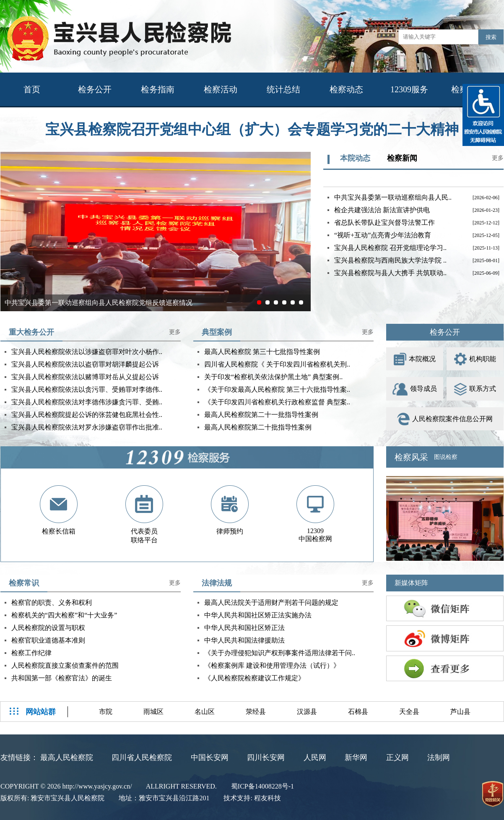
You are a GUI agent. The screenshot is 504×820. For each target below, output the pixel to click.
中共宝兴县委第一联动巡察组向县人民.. (393, 197)
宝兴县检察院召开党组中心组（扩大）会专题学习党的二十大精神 (252, 129)
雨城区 (153, 712)
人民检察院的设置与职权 (48, 628)
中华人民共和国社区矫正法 (244, 628)
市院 (106, 712)
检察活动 (221, 89)
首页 (32, 89)
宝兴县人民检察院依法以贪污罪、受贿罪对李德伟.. (87, 389)
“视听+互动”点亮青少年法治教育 (383, 235)
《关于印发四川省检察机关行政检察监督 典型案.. (277, 402)
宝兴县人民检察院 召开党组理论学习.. (390, 248)
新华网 (356, 758)
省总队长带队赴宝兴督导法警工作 (384, 223)
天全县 (409, 712)
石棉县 (358, 712)
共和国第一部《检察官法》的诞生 (62, 678)
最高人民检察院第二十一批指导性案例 (261, 415)
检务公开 (95, 89)
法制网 (439, 758)
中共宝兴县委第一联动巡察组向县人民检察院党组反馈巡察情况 (99, 303)
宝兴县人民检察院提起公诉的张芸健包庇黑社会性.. (87, 415)
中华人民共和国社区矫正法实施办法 (258, 615)
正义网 (397, 758)
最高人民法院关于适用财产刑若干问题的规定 (271, 603)
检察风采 (411, 457)
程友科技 (268, 798)
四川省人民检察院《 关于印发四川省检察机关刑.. (277, 364)
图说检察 (446, 457)
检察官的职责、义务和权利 (52, 603)
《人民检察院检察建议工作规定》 (255, 678)
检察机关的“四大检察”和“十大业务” (64, 615)
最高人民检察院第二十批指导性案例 (258, 427)
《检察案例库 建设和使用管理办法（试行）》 (272, 665)
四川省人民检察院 (142, 758)
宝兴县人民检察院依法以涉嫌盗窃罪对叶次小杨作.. (87, 352)
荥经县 (256, 712)
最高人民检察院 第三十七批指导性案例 (262, 352)
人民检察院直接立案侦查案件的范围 (65, 665)
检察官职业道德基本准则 (48, 640)
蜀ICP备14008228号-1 (262, 786)
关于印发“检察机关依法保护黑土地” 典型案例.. (273, 377)
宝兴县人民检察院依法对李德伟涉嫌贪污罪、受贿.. (87, 402)
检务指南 (158, 89)
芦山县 (460, 712)
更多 (498, 158)
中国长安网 (210, 758)
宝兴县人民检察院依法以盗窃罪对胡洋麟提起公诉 (85, 364)
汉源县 (307, 712)
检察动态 (346, 89)
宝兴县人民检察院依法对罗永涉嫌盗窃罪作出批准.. (87, 427)
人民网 (315, 758)
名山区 (205, 712)
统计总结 (283, 89)
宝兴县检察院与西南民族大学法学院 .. (390, 260)
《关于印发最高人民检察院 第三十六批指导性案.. (277, 389)
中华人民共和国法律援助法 (244, 640)
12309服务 (409, 89)
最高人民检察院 (67, 758)
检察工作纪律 (31, 653)
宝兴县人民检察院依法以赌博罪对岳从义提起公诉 (85, 377)
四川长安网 (266, 758)
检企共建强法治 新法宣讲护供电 (382, 210)
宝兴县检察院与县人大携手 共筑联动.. (390, 273)
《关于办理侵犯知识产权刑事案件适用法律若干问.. (280, 653)
